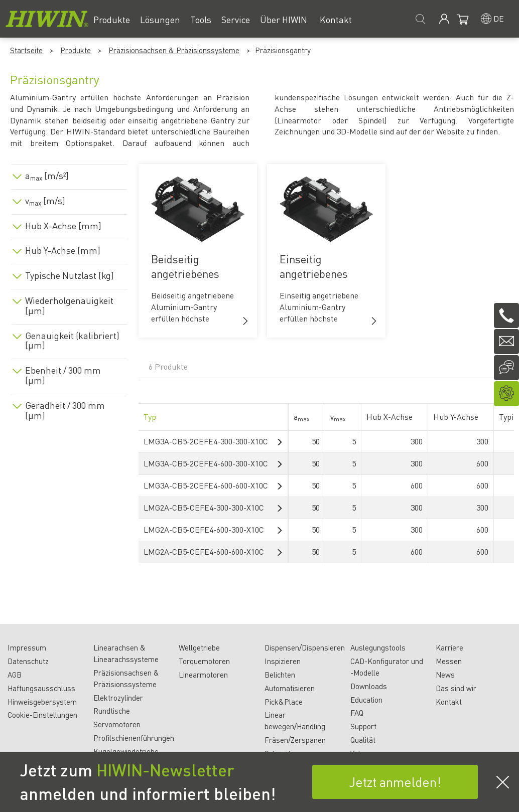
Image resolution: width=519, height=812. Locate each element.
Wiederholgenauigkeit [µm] (69, 305)
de (499, 18)
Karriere (449, 647)
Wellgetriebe (199, 647)
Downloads (369, 686)
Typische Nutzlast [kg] (70, 275)
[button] (245, 321)
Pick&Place (284, 702)
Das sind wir (456, 688)
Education (366, 700)
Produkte (76, 50)
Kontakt (449, 702)
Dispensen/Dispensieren (305, 647)
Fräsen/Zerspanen (295, 740)
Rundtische (112, 711)
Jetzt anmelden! (395, 782)
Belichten (280, 675)
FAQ (357, 713)
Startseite (26, 50)
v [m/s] (45, 201)
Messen (449, 661)
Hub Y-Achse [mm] (63, 250)
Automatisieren (290, 688)
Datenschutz (28, 661)
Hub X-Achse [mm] (63, 226)
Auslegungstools (378, 647)
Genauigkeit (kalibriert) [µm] (72, 341)
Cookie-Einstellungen (42, 715)
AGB (15, 675)
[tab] (69, 174)
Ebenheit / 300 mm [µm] (63, 375)
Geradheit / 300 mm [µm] (65, 410)
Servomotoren (117, 724)
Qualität (363, 740)
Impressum (27, 647)
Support (363, 726)
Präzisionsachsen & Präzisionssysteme (174, 50)
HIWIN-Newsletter (165, 770)
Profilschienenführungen (134, 738)
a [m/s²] (47, 176)
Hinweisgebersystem (42, 702)
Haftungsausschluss (41, 688)
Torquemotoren (204, 661)
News (445, 675)
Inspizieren (283, 661)
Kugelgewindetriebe (126, 751)
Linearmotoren (203, 675)
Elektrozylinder (118, 698)
